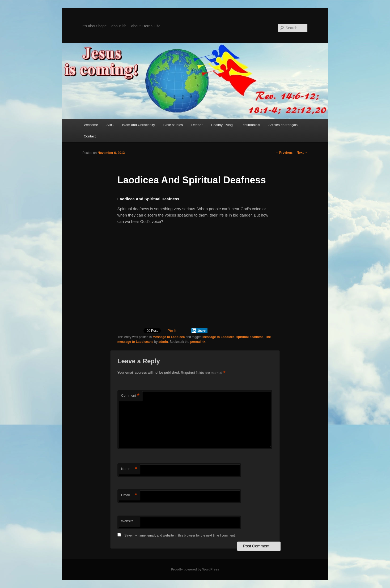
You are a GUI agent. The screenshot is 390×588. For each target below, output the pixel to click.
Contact (90, 136)
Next (302, 153)
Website (127, 521)
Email (129, 495)
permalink (198, 342)
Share (198, 331)
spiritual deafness (250, 337)
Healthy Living (222, 125)
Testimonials (251, 125)
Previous (284, 153)
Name (129, 469)
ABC (110, 125)
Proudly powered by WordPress (195, 569)
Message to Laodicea (169, 337)
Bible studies (173, 125)
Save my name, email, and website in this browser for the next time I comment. (180, 535)
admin (163, 342)
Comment (130, 396)
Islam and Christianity (138, 125)
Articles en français (283, 125)
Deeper (197, 125)
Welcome (91, 125)
